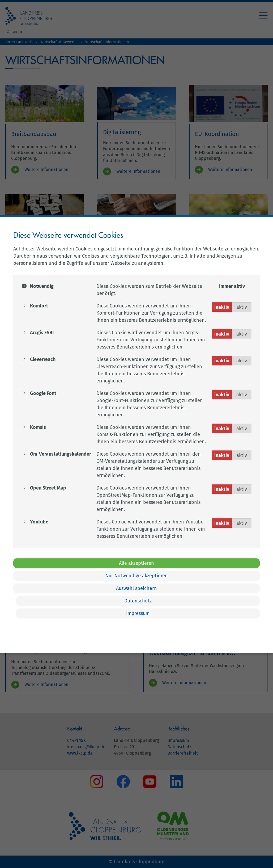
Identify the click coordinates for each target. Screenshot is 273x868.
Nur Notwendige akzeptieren (137, 576)
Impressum (138, 613)
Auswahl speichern (136, 588)
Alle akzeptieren (136, 563)
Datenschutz (138, 601)
